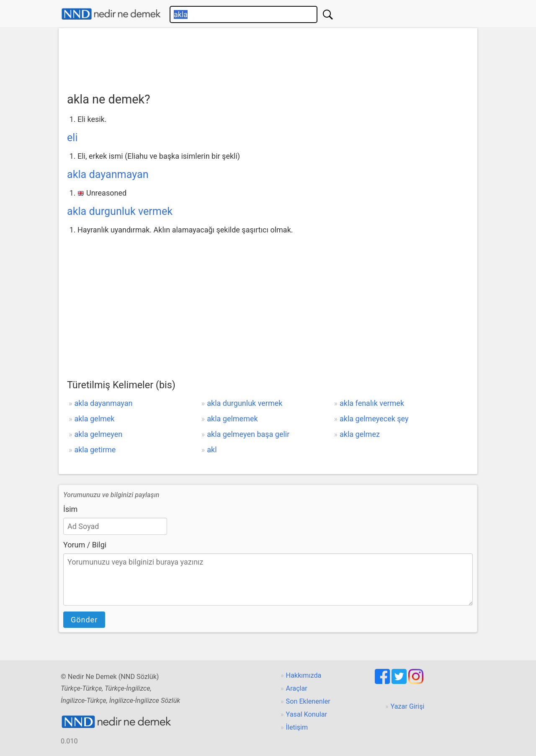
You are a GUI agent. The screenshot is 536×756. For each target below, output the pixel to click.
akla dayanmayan (108, 174)
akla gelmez (360, 434)
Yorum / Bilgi (85, 545)
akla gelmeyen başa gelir (248, 434)
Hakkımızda (304, 675)
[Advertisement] (268, 57)
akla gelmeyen (98, 434)
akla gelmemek (232, 419)
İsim (70, 509)
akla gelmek (94, 419)
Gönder (84, 620)
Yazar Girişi (408, 706)
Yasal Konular (307, 714)
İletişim (297, 727)
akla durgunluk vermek (120, 211)
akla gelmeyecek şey (374, 419)
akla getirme (95, 450)
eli (72, 138)
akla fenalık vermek (372, 403)
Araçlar (297, 688)
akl (212, 450)
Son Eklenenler (308, 701)
